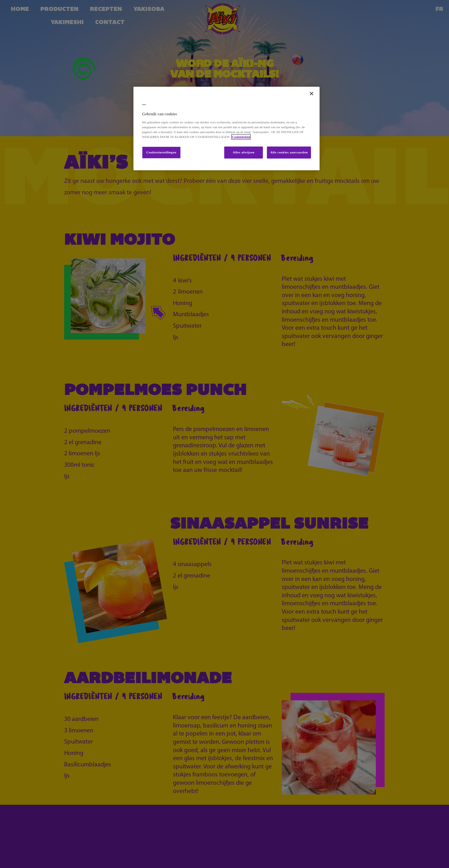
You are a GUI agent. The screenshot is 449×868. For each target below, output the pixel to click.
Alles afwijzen (244, 152)
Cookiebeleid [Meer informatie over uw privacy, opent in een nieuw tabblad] (241, 137)
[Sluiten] (312, 94)
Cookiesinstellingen (161, 152)
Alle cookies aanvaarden (289, 152)
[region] (227, 128)
